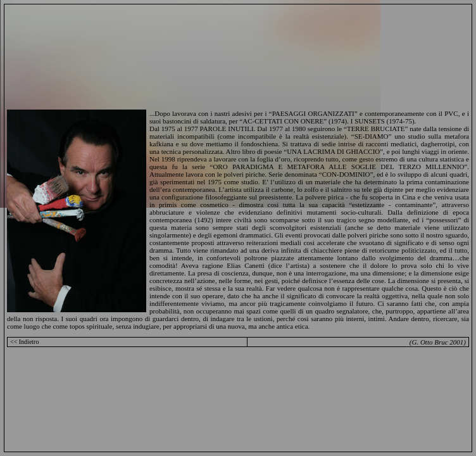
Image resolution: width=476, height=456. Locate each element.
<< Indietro (24, 342)
